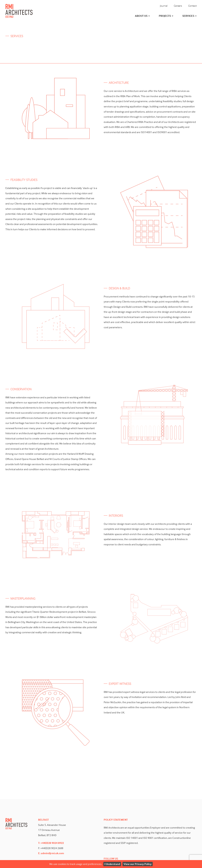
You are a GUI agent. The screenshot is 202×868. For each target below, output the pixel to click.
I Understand (112, 864)
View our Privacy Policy (138, 864)
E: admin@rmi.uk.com (51, 853)
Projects (166, 16)
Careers (178, 6)
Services (189, 16)
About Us (142, 16)
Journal (164, 6)
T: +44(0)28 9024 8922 (51, 843)
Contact (192, 6)
